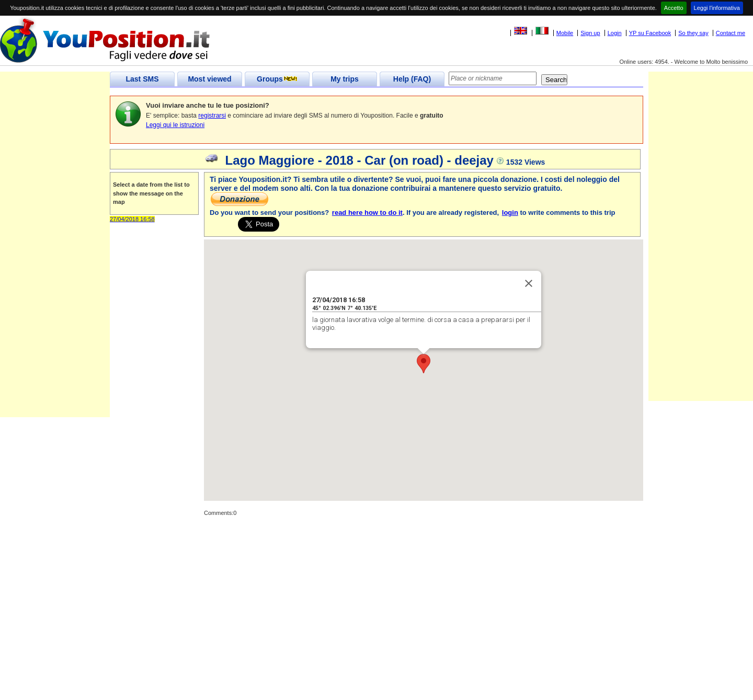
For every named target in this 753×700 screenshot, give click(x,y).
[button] (424, 364)
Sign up (590, 33)
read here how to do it (367, 213)
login (510, 213)
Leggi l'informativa (717, 8)
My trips (345, 79)
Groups (277, 79)
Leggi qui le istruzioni (175, 125)
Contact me (731, 33)
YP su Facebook (650, 33)
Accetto (674, 8)
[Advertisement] (55, 260)
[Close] (529, 283)
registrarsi (212, 116)
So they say (693, 33)
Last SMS (142, 79)
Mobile (565, 33)
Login (615, 33)
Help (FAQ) (412, 79)
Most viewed (209, 79)
